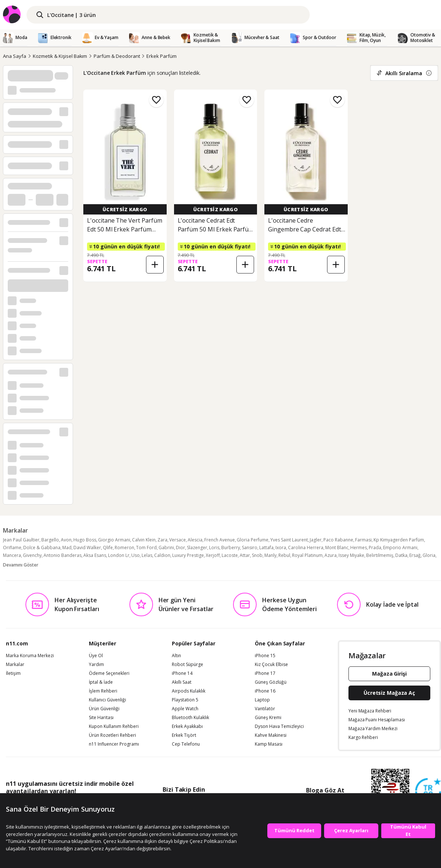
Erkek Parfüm (161, 56)
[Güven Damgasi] (428, 791)
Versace (178, 540)
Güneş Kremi (268, 718)
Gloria (429, 555)
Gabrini (166, 548)
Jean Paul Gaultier (21, 540)
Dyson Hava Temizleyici (279, 726)
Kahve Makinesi (271, 735)
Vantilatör (265, 709)
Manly (270, 555)
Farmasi (363, 540)
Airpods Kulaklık (189, 691)
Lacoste (230, 555)
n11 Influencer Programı (114, 744)
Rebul (284, 555)
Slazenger (197, 548)
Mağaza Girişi (389, 674)
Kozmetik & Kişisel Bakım (60, 56)
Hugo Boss (85, 540)
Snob (257, 555)
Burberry (231, 548)
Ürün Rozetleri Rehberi (112, 735)
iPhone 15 (265, 656)
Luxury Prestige (188, 555)
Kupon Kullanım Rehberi (114, 726)
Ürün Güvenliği (104, 709)
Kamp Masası (269, 744)
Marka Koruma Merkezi (30, 656)
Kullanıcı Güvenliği (107, 700)
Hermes (359, 548)
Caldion (162, 555)
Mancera (12, 555)
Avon (66, 540)
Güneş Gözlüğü (271, 682)
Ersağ (415, 555)
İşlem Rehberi (103, 691)
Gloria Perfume (253, 540)
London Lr (119, 555)
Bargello (50, 540)
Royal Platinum (307, 555)
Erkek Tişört (184, 735)
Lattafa (266, 548)
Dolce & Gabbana (42, 548)
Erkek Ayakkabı (187, 726)
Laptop (262, 700)
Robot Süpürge (187, 665)
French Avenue (220, 540)
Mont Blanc (337, 548)
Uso (136, 555)
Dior (180, 548)
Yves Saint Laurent (289, 540)
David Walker (87, 548)
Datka (401, 555)
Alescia (195, 540)
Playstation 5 (185, 700)
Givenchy (32, 555)
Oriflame (12, 548)
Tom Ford (146, 548)
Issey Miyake (351, 555)
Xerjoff (213, 555)
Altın (176, 656)
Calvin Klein (144, 540)
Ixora (281, 548)
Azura (331, 555)
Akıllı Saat (182, 682)
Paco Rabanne (338, 540)
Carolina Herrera (306, 548)
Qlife (108, 548)
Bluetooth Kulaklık (190, 718)
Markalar (15, 665)
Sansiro (250, 548)
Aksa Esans (95, 555)
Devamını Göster (21, 565)
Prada (375, 548)
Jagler (316, 540)
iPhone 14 (182, 673)
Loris (214, 548)
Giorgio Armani (114, 540)
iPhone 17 (265, 673)
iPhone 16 (265, 691)
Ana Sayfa (15, 56)
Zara (162, 540)
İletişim (13, 673)
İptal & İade (101, 682)
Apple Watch (185, 709)
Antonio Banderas (62, 555)
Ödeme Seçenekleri (109, 673)
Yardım (96, 665)
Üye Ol (96, 656)
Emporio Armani (400, 548)
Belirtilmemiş (380, 555)
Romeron (124, 548)
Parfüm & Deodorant (117, 56)
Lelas (147, 555)
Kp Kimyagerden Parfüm (399, 540)
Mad (67, 548)
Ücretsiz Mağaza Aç (389, 693)
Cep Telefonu (186, 744)
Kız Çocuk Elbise (271, 665)
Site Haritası (101, 718)
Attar (245, 555)
